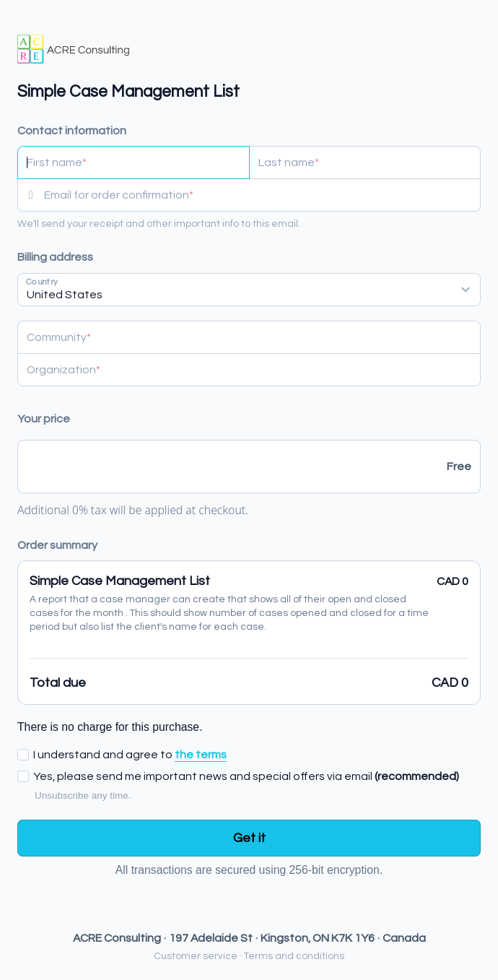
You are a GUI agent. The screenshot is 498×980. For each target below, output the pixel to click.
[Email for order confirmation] (262, 195)
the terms (201, 755)
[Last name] (365, 162)
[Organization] (249, 370)
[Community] (249, 337)
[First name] (134, 162)
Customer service (196, 956)
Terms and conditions (294, 956)
